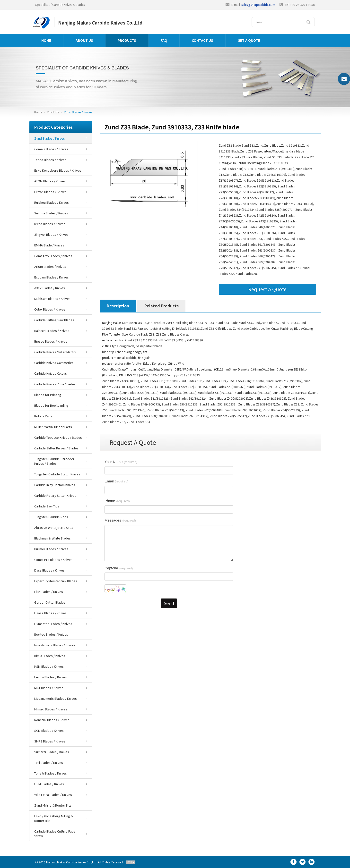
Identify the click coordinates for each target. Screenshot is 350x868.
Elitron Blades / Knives (50, 192)
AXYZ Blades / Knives (50, 288)
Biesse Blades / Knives (51, 341)
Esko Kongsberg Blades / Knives (58, 170)
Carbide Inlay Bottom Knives (55, 485)
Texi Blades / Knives (49, 763)
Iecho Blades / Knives (50, 224)
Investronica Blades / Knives (55, 645)
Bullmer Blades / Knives (51, 549)
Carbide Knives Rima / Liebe (55, 384)
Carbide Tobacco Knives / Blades (58, 437)
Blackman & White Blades (52, 538)
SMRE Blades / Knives (50, 741)
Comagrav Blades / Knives (53, 256)
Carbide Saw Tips (47, 506)
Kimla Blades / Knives (50, 656)
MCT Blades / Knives (49, 688)
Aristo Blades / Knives (50, 266)
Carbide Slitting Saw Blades (54, 320)
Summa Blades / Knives (51, 213)
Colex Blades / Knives (50, 309)
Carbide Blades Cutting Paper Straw (56, 834)
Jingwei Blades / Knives (51, 234)
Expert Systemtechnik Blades (56, 581)
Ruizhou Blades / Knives (52, 202)
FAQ (164, 40)
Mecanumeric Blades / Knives (56, 698)
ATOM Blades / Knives (50, 181)
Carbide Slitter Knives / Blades (56, 448)
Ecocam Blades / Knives (52, 277)
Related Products (162, 306)
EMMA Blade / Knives (49, 245)
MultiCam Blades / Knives (52, 299)
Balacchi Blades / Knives (52, 331)
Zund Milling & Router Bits (53, 805)
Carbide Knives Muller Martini (55, 352)
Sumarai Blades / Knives (52, 752)
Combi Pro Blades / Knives (53, 560)
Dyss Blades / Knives (49, 570)
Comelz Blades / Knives (51, 149)
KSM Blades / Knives (49, 666)
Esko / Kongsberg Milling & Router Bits (54, 818)
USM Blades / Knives (49, 784)
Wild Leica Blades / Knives (53, 795)
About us (84, 40)
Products (127, 40)
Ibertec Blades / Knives (51, 634)
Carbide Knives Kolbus (51, 373)
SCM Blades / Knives (49, 730)
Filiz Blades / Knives (49, 592)
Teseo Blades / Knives (50, 160)
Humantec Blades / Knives (53, 624)
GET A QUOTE (249, 40)
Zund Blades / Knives (78, 112)
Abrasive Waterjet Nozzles (54, 527)
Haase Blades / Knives (50, 613)
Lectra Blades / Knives (51, 677)
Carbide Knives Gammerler (54, 363)
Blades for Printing (48, 395)
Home (46, 40)
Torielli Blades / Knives (51, 773)
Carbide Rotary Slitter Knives (55, 495)
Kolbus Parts (43, 416)
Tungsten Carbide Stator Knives (57, 474)
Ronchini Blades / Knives (52, 720)
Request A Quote (267, 289)
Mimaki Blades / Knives (51, 709)
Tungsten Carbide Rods (51, 517)
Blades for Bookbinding (51, 405)
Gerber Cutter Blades (50, 602)
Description (118, 306)
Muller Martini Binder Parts (53, 427)
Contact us (202, 40)
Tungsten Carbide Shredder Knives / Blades (54, 461)
